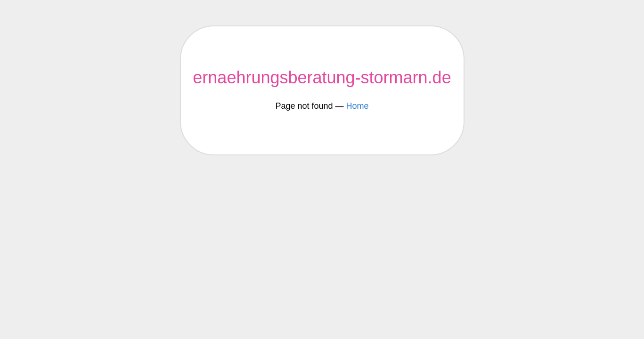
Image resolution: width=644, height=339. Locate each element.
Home (358, 106)
